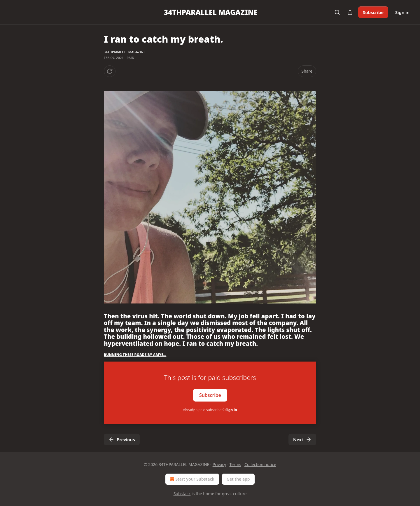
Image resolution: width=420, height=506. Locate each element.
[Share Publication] (350, 12)
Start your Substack (191, 479)
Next (302, 439)
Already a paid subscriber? (210, 410)
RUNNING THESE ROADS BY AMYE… (135, 355)
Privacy (219, 464)
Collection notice (260, 464)
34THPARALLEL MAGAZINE (125, 52)
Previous (122, 439)
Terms (235, 464)
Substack (182, 494)
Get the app (238, 479)
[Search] (337, 12)
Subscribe (373, 12)
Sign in (402, 12)
